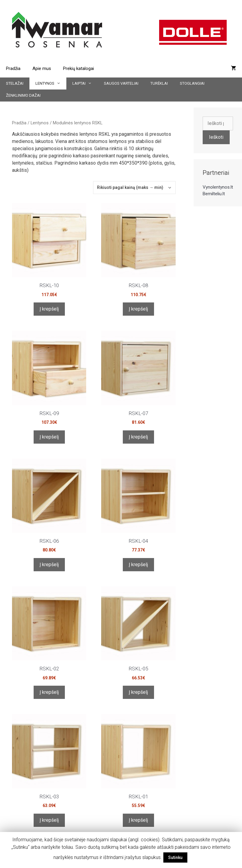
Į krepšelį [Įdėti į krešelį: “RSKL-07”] (138, 437)
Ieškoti (216, 137)
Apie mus (42, 68)
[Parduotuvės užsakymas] (134, 188)
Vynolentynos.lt (218, 187)
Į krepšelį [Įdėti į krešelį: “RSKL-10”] (49, 309)
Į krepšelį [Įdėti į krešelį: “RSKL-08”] (138, 309)
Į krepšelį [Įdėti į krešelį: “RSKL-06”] (49, 565)
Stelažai (15, 83)
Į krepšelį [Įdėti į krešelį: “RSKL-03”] (49, 820)
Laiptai (85, 83)
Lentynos (51, 83)
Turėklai (159, 83)
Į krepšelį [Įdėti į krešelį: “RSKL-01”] (138, 820)
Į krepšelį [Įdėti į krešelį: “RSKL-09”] (49, 437)
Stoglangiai (192, 83)
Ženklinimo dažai (23, 95)
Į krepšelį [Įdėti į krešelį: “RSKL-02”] (49, 692)
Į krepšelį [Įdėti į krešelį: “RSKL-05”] (138, 692)
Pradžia (13, 68)
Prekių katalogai (79, 68)
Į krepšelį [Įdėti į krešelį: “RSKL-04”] (138, 565)
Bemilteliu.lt (214, 194)
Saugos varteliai (121, 83)
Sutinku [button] (175, 857)
